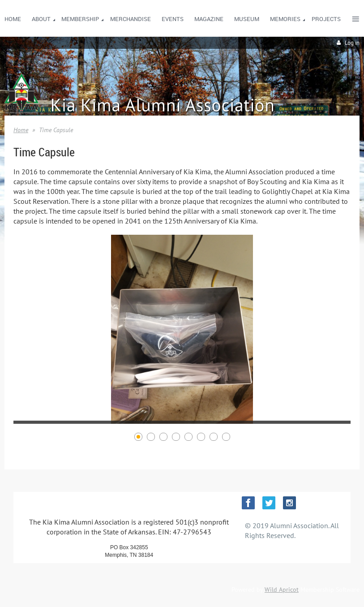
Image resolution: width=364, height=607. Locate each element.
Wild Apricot (282, 590)
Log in (352, 43)
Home (21, 130)
